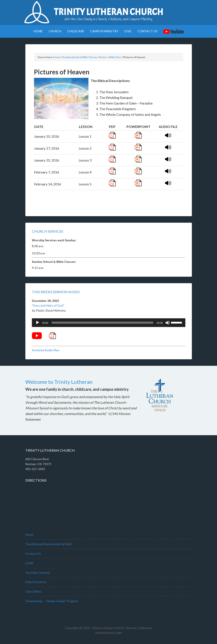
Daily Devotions (36, 582)
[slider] (102, 323)
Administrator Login (109, 633)
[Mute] (168, 323)
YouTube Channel (38, 573)
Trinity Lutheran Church (109, 12)
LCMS (29, 563)
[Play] (38, 323)
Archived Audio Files (46, 350)
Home (29, 535)
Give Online (33, 591)
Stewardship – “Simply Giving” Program (52, 601)
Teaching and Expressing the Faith (49, 544)
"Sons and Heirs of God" (48, 305)
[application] (109, 323)
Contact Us (33, 553)
